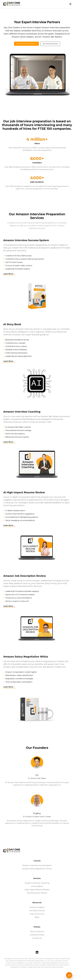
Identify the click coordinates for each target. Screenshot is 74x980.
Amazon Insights (37, 907)
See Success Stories (50, 44)
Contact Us (37, 938)
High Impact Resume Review (37, 890)
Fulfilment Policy (37, 935)
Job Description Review (37, 893)
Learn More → (9, 274)
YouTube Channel (37, 910)
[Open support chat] (69, 975)
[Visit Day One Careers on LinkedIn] (37, 952)
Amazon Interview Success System (37, 865)
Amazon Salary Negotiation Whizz (37, 868)
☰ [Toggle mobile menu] (70, 4)
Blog (37, 917)
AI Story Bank (37, 886)
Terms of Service (37, 931)
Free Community (37, 914)
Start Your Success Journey (26, 44)
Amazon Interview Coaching (37, 883)
